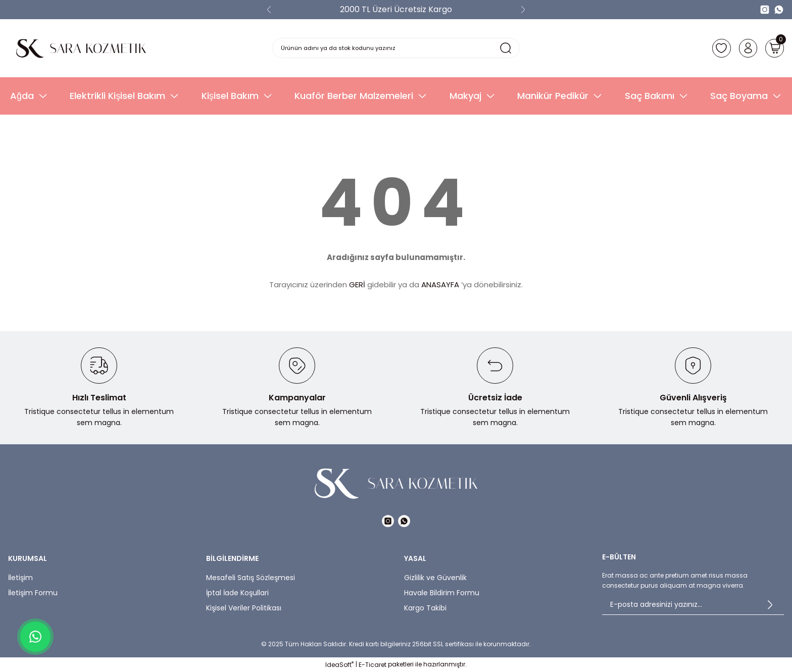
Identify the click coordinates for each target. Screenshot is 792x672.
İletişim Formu (33, 593)
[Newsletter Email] (693, 605)
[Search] (396, 48)
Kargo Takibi (425, 608)
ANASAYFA (440, 285)
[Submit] (770, 605)
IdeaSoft (339, 665)
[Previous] (269, 10)
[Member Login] (746, 48)
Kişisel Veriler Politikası (244, 608)
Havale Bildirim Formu (442, 593)
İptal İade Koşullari (237, 593)
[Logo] (81, 48)
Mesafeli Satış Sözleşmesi (251, 578)
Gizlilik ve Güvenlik (435, 578)
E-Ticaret (373, 665)
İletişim (20, 578)
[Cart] (774, 48)
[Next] (523, 10)
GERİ (357, 285)
